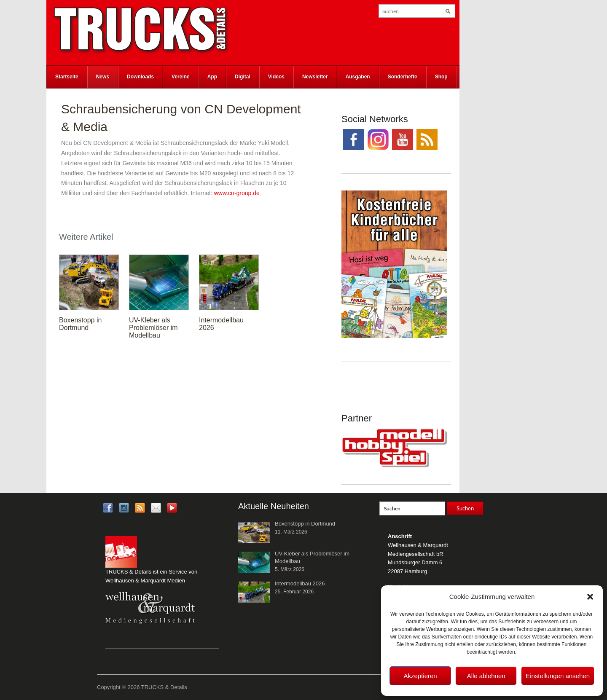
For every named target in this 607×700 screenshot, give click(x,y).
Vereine (181, 77)
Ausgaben (358, 77)
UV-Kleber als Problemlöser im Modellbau (153, 328)
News (103, 77)
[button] (590, 597)
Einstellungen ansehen (558, 676)
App (212, 77)
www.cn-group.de (237, 193)
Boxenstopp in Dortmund (80, 324)
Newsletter (315, 77)
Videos (276, 77)
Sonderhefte (403, 77)
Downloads (140, 77)
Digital (243, 77)
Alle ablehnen (486, 676)
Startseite (67, 77)
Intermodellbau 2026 (300, 583)
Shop (441, 77)
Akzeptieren (420, 676)
